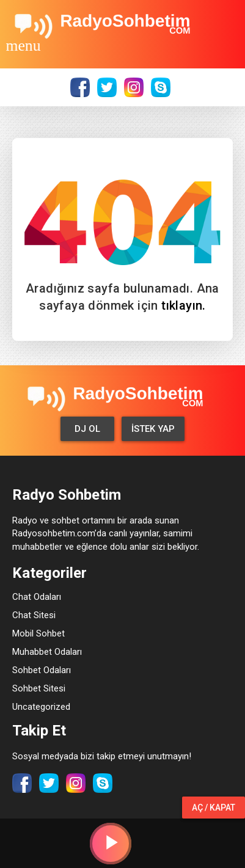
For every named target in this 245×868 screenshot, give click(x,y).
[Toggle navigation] (23, 45)
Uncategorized (41, 707)
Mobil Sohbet (38, 633)
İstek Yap (153, 429)
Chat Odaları (37, 597)
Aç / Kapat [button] (214, 808)
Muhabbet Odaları (47, 652)
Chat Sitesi (34, 615)
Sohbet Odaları (42, 670)
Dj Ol (87, 429)
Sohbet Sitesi (39, 688)
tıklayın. (184, 305)
